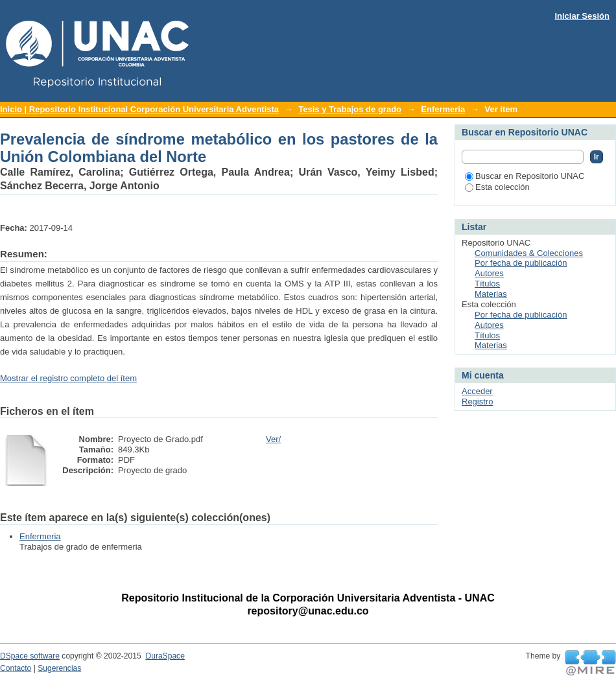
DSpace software (30, 656)
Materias (491, 294)
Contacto (16, 668)
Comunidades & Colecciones (529, 253)
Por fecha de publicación (521, 263)
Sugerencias (59, 668)
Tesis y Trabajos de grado (350, 109)
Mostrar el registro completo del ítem (68, 378)
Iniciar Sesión (582, 16)
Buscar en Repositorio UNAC (525, 176)
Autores (489, 273)
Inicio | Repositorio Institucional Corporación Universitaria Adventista (139, 109)
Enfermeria (443, 109)
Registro (477, 402)
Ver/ (273, 439)
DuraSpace (165, 656)
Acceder (477, 391)
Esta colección (497, 187)
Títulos (487, 284)
